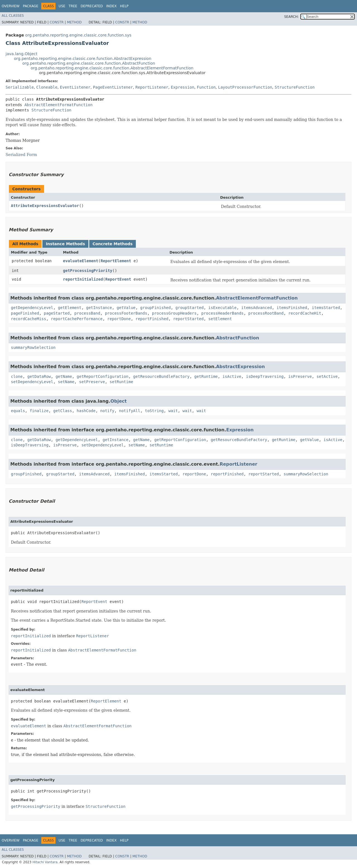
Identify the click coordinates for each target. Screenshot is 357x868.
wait (173, 411)
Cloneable (47, 87)
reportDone (119, 319)
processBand (87, 313)
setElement (220, 319)
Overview (11, 6)
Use (62, 6)
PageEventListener (113, 87)
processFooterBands (126, 313)
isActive (232, 376)
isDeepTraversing (265, 376)
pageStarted (57, 313)
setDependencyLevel (32, 382)
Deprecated (92, 6)
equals (18, 411)
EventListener (75, 87)
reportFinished (152, 319)
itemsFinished (292, 308)
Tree (73, 6)
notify (107, 411)
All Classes (13, 16)
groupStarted (190, 308)
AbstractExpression (240, 367)
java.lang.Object (21, 54)
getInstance (99, 308)
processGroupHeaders (174, 313)
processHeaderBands (223, 313)
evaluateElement (81, 261)
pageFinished (25, 313)
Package (31, 6)
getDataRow (39, 376)
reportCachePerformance (77, 319)
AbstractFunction (237, 338)
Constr (57, 22)
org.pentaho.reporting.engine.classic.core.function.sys (78, 35)
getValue (126, 308)
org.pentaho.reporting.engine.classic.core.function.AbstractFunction (89, 63)
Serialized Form (21, 155)
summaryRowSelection (33, 347)
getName (64, 376)
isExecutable (222, 308)
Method (74, 22)
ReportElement (116, 261)
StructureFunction (295, 87)
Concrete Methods (113, 244)
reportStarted (189, 319)
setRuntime (121, 382)
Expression (182, 87)
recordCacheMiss (28, 319)
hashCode (86, 411)
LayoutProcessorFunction (245, 87)
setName (66, 382)
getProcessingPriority (88, 271)
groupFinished (156, 308)
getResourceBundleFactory (161, 376)
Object (119, 401)
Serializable (20, 87)
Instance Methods (65, 244)
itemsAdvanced (257, 308)
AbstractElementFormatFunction (58, 105)
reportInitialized (83, 279)
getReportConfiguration (102, 376)
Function (206, 87)
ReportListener (152, 87)
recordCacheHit (305, 313)
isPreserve (300, 376)
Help (124, 6)
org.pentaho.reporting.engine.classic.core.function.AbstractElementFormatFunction (112, 68)
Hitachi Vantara (45, 862)
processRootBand (266, 313)
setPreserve (92, 382)
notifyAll (130, 411)
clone (17, 376)
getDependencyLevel (32, 308)
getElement (70, 308)
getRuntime (206, 376)
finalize (39, 411)
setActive (327, 376)
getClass (63, 411)
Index (112, 6)
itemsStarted (326, 308)
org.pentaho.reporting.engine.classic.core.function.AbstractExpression (83, 59)
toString (154, 411)
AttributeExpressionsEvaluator (45, 206)
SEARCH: (292, 17)
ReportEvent (118, 279)
